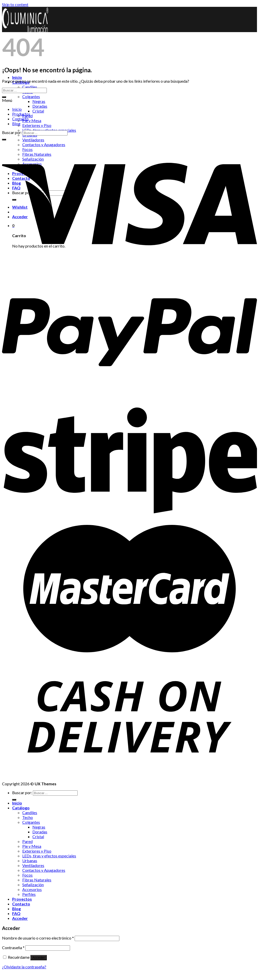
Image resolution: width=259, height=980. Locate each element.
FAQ (16, 913)
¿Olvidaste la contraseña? (24, 967)
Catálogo (21, 808)
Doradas (40, 106)
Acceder (39, 958)
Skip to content (15, 4)
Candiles (30, 87)
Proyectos (22, 899)
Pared (27, 841)
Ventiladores (33, 140)
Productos (21, 114)
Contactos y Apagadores (44, 870)
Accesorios (32, 889)
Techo (28, 817)
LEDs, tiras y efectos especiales (49, 856)
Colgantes (31, 96)
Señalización (33, 885)
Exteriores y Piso (37, 125)
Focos (27, 875)
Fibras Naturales (37, 880)
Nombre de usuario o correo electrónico (38, 938)
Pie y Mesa (32, 120)
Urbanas (30, 861)
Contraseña (13, 948)
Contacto (20, 119)
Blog (16, 124)
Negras (39, 101)
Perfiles (29, 894)
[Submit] (4, 97)
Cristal (38, 111)
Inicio (17, 77)
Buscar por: (12, 132)
